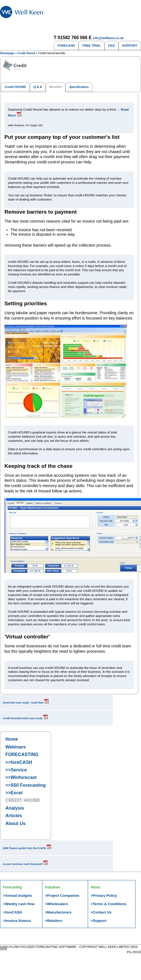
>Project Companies (62, 896)
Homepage (7, 53)
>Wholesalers (56, 904)
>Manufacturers (58, 912)
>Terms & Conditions (108, 904)
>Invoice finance (17, 921)
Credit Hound (26, 53)
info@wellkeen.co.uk (108, 38)
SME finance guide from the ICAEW (27, 848)
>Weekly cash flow (19, 904)
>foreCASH (13, 912)
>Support (99, 921)
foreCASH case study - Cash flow (26, 703)
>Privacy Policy (104, 896)
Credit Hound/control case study (25, 718)
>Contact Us (101, 912)
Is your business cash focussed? (25, 864)
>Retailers (54, 921)
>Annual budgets (18, 896)
